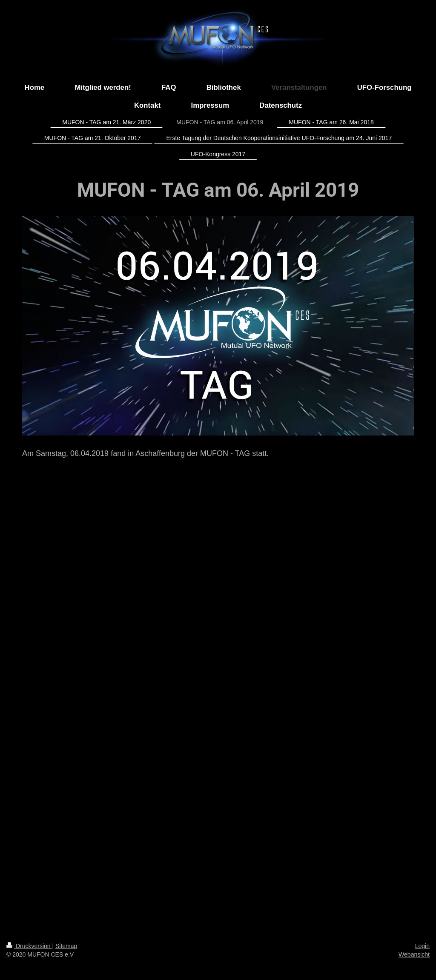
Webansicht (414, 954)
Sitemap (66, 946)
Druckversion (29, 946)
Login (422, 946)
